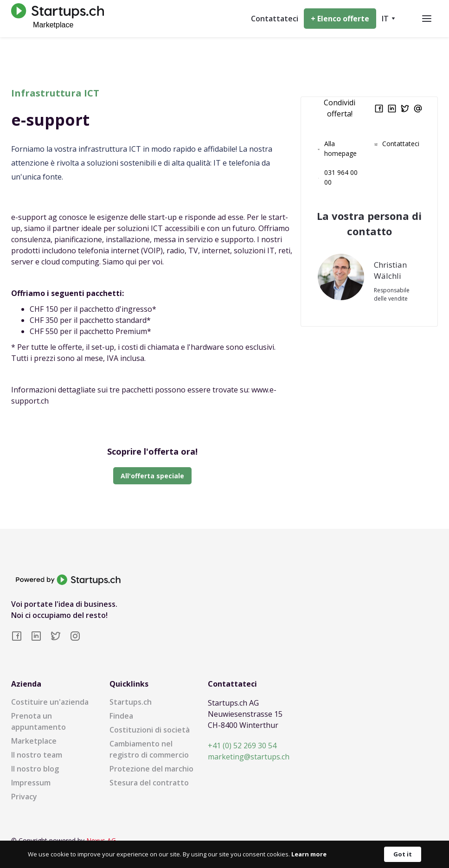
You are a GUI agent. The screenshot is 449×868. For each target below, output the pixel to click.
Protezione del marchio (151, 769)
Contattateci (275, 19)
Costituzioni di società (150, 730)
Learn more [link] (309, 854)
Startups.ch (131, 702)
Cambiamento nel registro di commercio (149, 749)
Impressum (31, 783)
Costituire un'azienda (50, 702)
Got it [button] (403, 854)
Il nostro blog (35, 769)
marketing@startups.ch (249, 757)
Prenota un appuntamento (38, 721)
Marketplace (34, 741)
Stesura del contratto (149, 783)
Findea (121, 716)
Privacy (24, 797)
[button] (388, 19)
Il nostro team (37, 755)
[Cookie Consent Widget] (224, 854)
